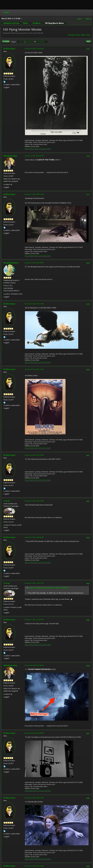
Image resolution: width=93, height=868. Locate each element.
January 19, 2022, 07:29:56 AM (34, 49)
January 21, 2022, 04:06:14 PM (34, 194)
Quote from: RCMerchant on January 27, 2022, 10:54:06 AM (48, 588)
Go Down (6, 42)
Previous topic (74, 35)
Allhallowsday (10, 156)
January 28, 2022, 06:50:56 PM (34, 798)
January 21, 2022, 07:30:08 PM (34, 263)
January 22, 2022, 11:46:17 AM (34, 304)
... (25, 42)
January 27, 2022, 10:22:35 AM (34, 501)
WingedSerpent (11, 263)
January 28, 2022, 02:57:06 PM (34, 665)
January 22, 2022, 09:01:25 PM (34, 369)
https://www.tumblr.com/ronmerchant (38, 149)
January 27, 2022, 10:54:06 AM (34, 537)
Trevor (7, 501)
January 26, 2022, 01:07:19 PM (34, 455)
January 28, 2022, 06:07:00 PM (34, 733)
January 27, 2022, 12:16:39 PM (34, 620)
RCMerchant (10, 49)
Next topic (86, 35)
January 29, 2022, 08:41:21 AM (34, 866)
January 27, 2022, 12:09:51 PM (34, 583)
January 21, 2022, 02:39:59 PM (34, 156)
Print (89, 42)
